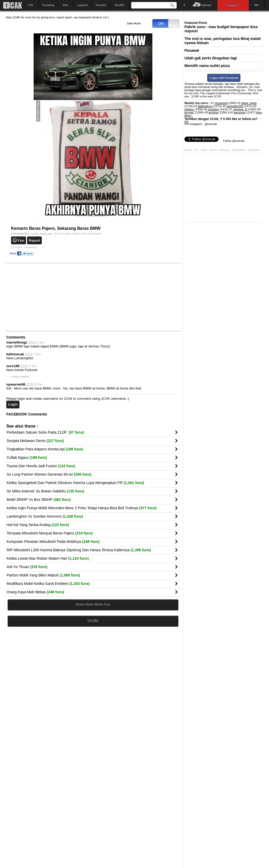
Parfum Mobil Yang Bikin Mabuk (43, 575)
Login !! (233, 5)
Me (257, 5)
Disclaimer (239, 150)
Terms (214, 150)
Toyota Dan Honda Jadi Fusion (41, 466)
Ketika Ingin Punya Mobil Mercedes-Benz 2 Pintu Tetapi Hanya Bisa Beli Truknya (82, 508)
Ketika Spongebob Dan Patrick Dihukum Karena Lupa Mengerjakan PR (75, 483)
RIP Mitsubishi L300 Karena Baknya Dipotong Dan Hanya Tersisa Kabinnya (79, 550)
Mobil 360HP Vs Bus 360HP (39, 500)
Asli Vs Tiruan (27, 567)
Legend (82, 5)
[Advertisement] (45, 297)
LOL (31, 5)
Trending (48, 5)
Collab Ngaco (27, 458)
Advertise (254, 150)
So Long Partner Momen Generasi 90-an (49, 474)
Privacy (225, 150)
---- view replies (18, 376)
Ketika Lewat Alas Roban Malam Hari (48, 558)
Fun (21, 240)
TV (196, 150)
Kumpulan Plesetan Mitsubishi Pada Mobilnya (53, 542)
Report (35, 240)
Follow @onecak (234, 141)
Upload (206, 5)
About (188, 150)
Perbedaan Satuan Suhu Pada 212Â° (45, 432)
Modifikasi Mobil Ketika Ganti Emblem (48, 584)
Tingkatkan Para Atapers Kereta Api (45, 449)
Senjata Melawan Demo (35, 441)
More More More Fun (93, 604)
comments (24, 247)
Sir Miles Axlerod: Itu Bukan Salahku (45, 491)
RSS (204, 150)
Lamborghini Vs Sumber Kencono (45, 516)
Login (13, 404)
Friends (101, 5)
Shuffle (120, 5)
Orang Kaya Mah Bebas (35, 592)
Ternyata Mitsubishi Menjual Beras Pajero (50, 533)
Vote (65, 5)
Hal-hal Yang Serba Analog (38, 525)
